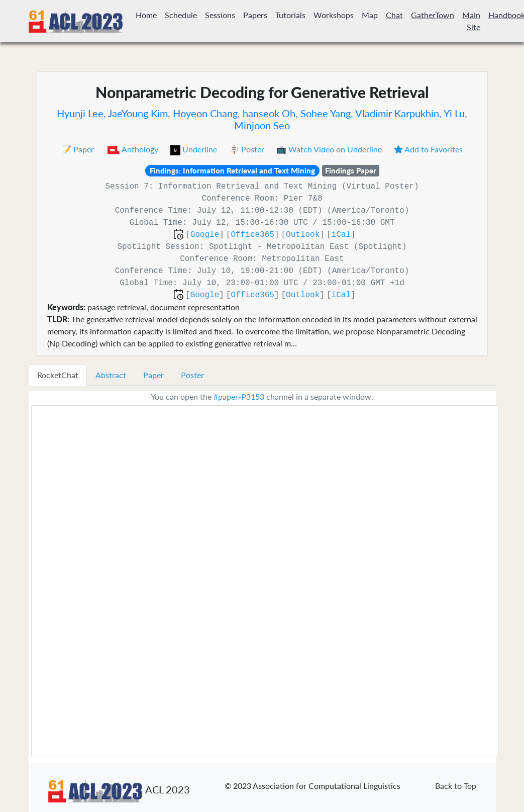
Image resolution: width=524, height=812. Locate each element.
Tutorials (290, 15)
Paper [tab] (153, 375)
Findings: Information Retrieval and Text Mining (232, 170)
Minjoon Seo (262, 125)
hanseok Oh (269, 113)
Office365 (252, 235)
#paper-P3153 (239, 396)
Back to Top (456, 786)
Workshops (334, 15)
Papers (255, 15)
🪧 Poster (248, 149)
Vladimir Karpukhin (397, 113)
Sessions (220, 15)
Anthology (133, 149)
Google (205, 235)
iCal (341, 235)
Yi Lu (454, 113)
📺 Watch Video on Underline (330, 149)
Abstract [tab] (111, 375)
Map (370, 15)
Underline (195, 149)
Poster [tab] (192, 375)
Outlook (303, 235)
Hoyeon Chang (205, 113)
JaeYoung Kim (138, 113)
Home (146, 15)
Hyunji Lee (80, 113)
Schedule (181, 15)
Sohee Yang (326, 113)
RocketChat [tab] (58, 375)
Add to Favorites (428, 149)
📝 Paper (79, 149)
